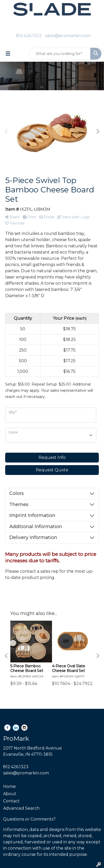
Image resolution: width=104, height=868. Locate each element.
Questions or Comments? (29, 819)
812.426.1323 (29, 36)
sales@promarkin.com (68, 36)
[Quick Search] (60, 54)
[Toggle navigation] (8, 54)
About (10, 794)
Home (9, 786)
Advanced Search (21, 808)
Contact (11, 801)
